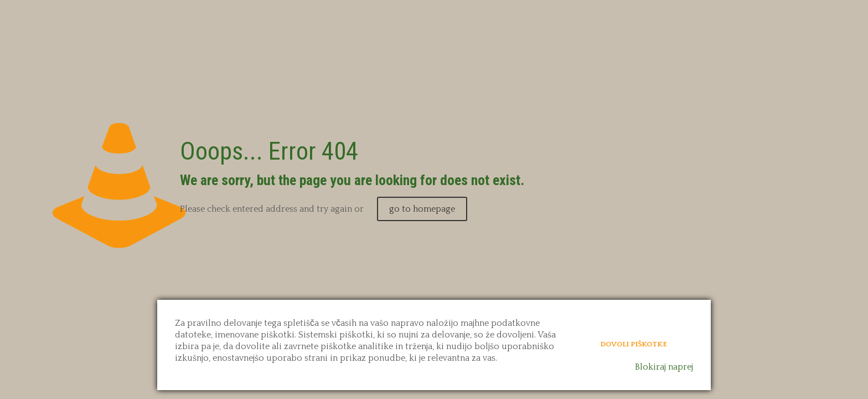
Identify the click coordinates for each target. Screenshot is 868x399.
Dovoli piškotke (634, 344)
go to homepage (422, 209)
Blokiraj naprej (664, 367)
